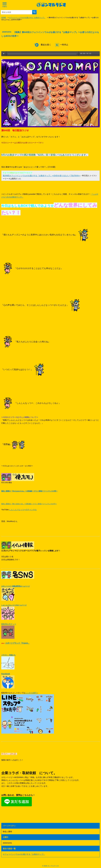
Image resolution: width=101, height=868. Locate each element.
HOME (4, 18)
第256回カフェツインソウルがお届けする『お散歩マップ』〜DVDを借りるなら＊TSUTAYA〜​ (42, 176)
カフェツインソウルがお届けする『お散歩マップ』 (27, 18)
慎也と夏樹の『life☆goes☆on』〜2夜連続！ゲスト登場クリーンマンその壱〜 (29, 491)
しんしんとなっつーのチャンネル (23, 510)
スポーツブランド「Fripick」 (17, 643)
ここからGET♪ (31, 693)
